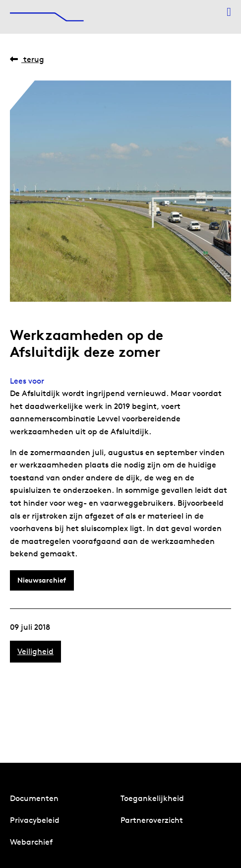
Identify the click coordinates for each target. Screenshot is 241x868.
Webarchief (31, 842)
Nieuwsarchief (42, 580)
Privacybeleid (35, 820)
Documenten (34, 798)
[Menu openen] (229, 12)
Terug (27, 59)
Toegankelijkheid (152, 798)
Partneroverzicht (152, 820)
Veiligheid (35, 651)
